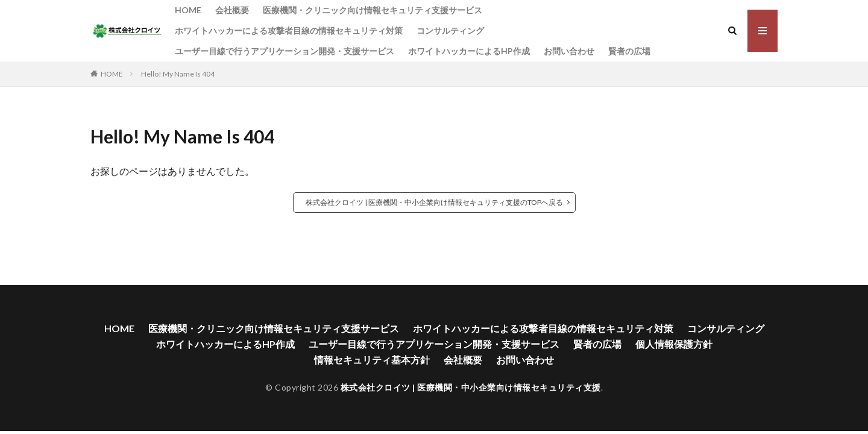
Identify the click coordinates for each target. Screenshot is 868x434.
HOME (188, 10)
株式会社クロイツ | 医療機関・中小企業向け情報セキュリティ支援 (471, 387)
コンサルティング (450, 30)
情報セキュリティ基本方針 (372, 360)
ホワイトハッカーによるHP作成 (469, 51)
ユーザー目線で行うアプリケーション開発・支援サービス (285, 51)
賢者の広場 (629, 51)
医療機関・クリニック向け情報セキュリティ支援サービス (373, 10)
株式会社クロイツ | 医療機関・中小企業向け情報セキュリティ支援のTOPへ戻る (434, 202)
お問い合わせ (569, 51)
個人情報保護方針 (674, 344)
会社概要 (232, 10)
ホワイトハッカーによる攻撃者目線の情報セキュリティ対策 (289, 30)
